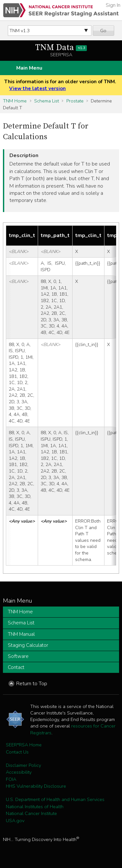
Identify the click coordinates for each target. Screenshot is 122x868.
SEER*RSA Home (24, 745)
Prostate (75, 101)
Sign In (113, 5)
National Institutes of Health (35, 807)
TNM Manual (21, 634)
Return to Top (32, 684)
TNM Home (15, 101)
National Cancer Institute (31, 813)
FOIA (11, 779)
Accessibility (19, 772)
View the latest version (37, 88)
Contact (16, 667)
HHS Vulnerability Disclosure (36, 786)
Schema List (47, 101)
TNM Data (61, 48)
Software (18, 656)
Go (103, 31)
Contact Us (17, 752)
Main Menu (29, 68)
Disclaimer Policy (23, 765)
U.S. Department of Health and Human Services (55, 799)
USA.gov (15, 821)
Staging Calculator (28, 645)
